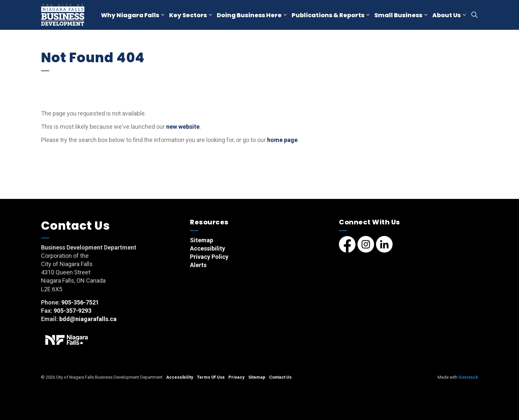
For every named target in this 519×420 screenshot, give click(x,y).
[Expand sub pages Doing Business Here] (285, 15)
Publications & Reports (328, 15)
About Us (447, 15)
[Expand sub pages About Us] (464, 15)
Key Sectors (188, 15)
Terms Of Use (211, 377)
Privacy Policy (209, 257)
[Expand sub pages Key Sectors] (210, 15)
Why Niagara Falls (130, 15)
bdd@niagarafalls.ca (88, 319)
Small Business (398, 15)
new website (183, 127)
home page (282, 140)
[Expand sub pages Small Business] (426, 15)
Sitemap (202, 240)
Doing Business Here (249, 15)
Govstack (468, 377)
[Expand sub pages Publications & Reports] (368, 15)
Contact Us (280, 377)
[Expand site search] (474, 15)
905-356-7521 (80, 302)
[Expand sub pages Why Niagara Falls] (163, 15)
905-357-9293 (72, 311)
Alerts (198, 265)
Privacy (236, 377)
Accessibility (208, 248)
